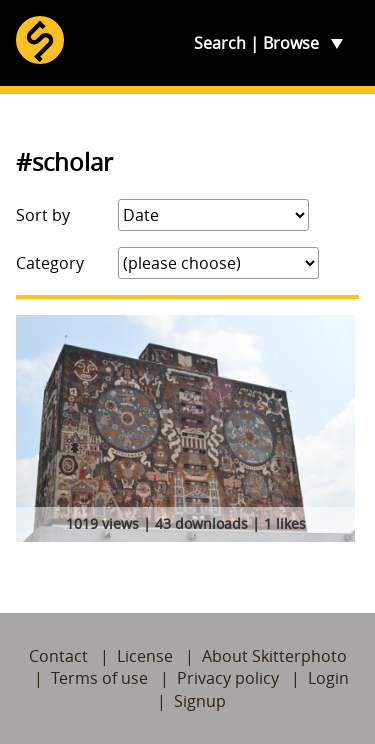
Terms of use (99, 678)
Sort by (43, 215)
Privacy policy (228, 678)
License (145, 656)
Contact (58, 656)
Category (50, 263)
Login (328, 678)
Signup (200, 701)
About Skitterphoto (274, 656)
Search (220, 43)
